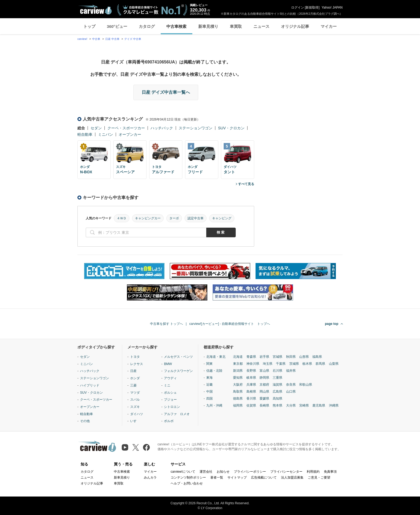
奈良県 (291, 385)
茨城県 (294, 364)
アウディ (170, 378)
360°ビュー (117, 26)
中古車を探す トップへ (166, 324)
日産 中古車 (112, 39)
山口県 (291, 392)
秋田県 (291, 357)
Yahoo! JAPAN (332, 7)
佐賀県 (251, 405)
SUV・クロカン (231, 128)
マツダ (135, 393)
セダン (96, 128)
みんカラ (150, 478)
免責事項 (330, 472)
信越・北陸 (214, 371)
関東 (209, 364)
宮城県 (277, 357)
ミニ (167, 385)
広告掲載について (264, 478)
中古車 (96, 39)
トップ (89, 26)
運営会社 (206, 472)
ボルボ (169, 421)
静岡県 (264, 378)
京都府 (264, 385)
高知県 (277, 399)
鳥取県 (238, 392)
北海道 (238, 357)
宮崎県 (304, 405)
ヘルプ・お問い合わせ (187, 483)
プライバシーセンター (286, 472)
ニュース (261, 26)
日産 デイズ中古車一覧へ (166, 92)
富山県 (264, 371)
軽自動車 (85, 134)
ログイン (298, 7)
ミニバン (106, 134)
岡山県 (264, 392)
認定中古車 (196, 218)
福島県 (317, 357)
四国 (209, 399)
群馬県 (320, 364)
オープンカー (130, 134)
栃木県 (307, 364)
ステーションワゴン (196, 128)
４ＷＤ (122, 218)
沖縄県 (334, 405)
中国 (209, 392)
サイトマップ (237, 478)
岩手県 (264, 357)
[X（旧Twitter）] (136, 447)
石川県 (277, 371)
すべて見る (246, 184)
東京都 (238, 364)
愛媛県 (264, 399)
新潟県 (238, 371)
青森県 (251, 357)
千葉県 (281, 364)
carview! (82, 39)
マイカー (329, 26)
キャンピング (222, 218)
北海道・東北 (216, 357)
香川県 (251, 399)
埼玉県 (268, 364)
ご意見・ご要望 (319, 478)
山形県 (304, 357)
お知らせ (223, 472)
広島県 (277, 392)
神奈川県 (253, 364)
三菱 (133, 385)
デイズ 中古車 (133, 39)
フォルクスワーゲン (178, 371)
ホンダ (135, 378)
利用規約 (313, 472)
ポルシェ (170, 393)
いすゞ (135, 421)
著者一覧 (217, 478)
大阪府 (238, 385)
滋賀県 (277, 385)
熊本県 (277, 405)
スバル (135, 400)
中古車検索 (176, 26)
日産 (133, 371)
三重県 (277, 378)
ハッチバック (162, 128)
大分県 (291, 405)
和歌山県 (306, 385)
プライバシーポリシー (250, 472)
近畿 (209, 385)
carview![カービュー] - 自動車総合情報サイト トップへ (230, 324)
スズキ (135, 407)
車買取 (236, 26)
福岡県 (238, 405)
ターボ (174, 218)
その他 (85, 421)
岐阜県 (251, 378)
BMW (168, 364)
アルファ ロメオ (177, 414)
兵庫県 (251, 385)
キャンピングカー (148, 218)
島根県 (251, 392)
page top (332, 324)
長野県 (251, 371)
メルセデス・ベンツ (178, 357)
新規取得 (312, 7)
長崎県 (264, 405)
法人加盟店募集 (292, 478)
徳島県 (238, 399)
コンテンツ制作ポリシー (188, 478)
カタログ (147, 26)
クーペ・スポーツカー (126, 128)
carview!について (183, 472)
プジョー (170, 400)
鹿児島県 (319, 405)
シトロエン (172, 407)
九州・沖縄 (214, 405)
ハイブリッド (90, 385)
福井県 (291, 371)
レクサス (137, 364)
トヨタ (135, 357)
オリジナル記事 (295, 26)
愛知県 (238, 378)
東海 (209, 378)
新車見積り (208, 26)
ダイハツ (137, 414)
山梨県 (334, 364)
